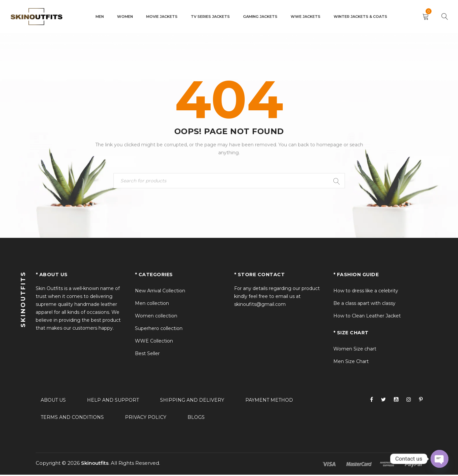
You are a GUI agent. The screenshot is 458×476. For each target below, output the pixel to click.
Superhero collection (159, 330)
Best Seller (147, 355)
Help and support (113, 401)
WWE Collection (154, 342)
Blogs (196, 419)
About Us (53, 401)
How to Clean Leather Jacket (367, 317)
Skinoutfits (95, 464)
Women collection (156, 317)
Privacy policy (146, 419)
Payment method (269, 401)
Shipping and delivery (192, 401)
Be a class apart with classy (364, 305)
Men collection (152, 305)
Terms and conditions (72, 419)
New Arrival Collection (160, 292)
